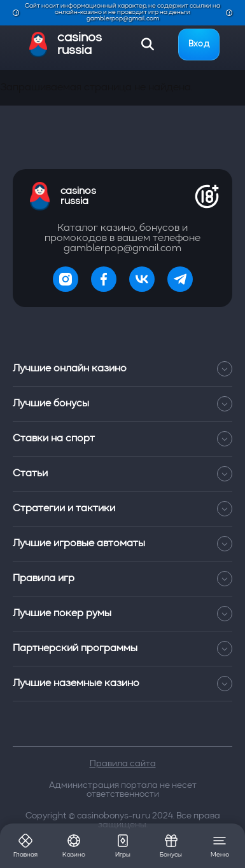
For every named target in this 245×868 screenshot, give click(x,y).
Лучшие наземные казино (122, 684)
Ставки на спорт (122, 439)
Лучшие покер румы (122, 614)
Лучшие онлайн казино (122, 369)
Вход (199, 44)
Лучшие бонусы (122, 404)
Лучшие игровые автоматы (122, 544)
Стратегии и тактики (122, 509)
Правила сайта (123, 764)
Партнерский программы (122, 649)
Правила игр (122, 579)
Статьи (122, 474)
